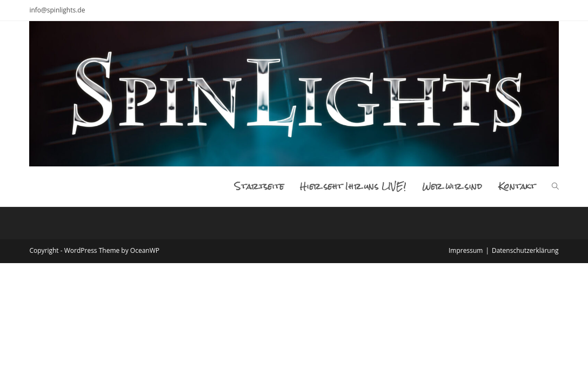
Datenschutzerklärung (525, 250)
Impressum (466, 250)
